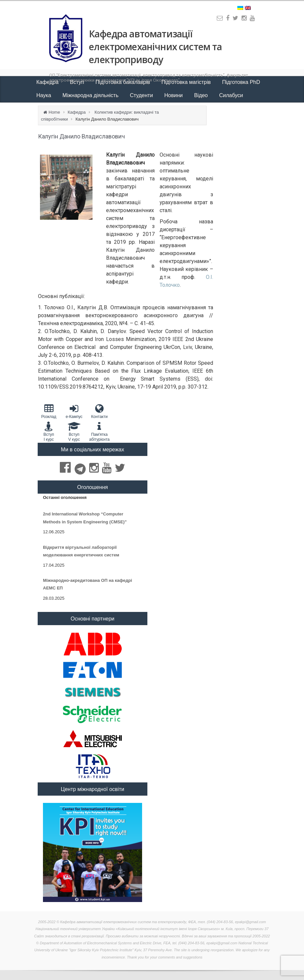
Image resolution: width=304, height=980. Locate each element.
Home (54, 112)
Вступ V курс (74, 432)
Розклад (49, 411)
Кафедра (48, 82)
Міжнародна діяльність (91, 95)
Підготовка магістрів (187, 82)
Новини (174, 95)
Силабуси (231, 95)
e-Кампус (74, 411)
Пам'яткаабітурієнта (99, 432)
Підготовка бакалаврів (124, 82)
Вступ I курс (49, 432)
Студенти (142, 95)
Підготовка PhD (241, 82)
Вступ (78, 82)
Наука (44, 95)
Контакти (99, 411)
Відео (202, 95)
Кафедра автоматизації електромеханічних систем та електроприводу (155, 47)
